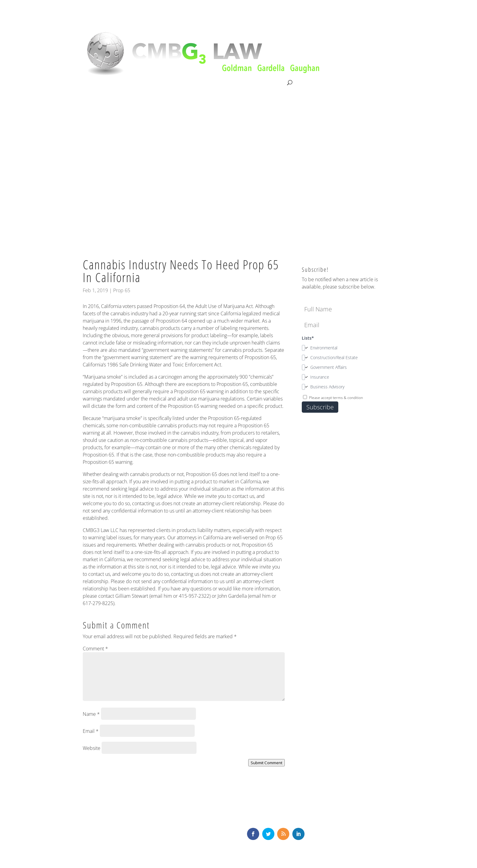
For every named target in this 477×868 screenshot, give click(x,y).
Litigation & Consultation (145, 83)
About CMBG (96, 83)
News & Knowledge (231, 83)
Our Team (191, 83)
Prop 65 (122, 290)
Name (91, 714)
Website (92, 748)
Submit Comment (266, 763)
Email (91, 731)
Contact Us (273, 83)
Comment (95, 649)
